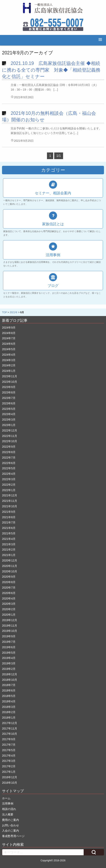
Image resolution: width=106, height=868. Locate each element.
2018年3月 (9, 707)
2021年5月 (9, 533)
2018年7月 (9, 685)
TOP (4, 312)
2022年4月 (9, 474)
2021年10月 (10, 506)
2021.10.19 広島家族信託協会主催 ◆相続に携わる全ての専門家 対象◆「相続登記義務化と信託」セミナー (51, 70)
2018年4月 (9, 701)
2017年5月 (9, 750)
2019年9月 (9, 636)
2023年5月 (9, 409)
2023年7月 (9, 398)
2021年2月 (9, 550)
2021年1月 (9, 555)
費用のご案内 (10, 820)
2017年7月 (9, 745)
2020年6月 (9, 593)
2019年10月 (10, 631)
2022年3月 (9, 479)
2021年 (14, 312)
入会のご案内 (10, 831)
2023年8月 (9, 392)
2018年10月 (10, 680)
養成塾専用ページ (13, 836)
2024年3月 (9, 360)
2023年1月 (9, 425)
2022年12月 (10, 430)
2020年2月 (9, 609)
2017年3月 (9, 761)
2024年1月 (9, 371)
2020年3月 (9, 604)
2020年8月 (9, 582)
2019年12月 (10, 620)
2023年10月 (10, 382)
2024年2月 (9, 365)
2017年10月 (10, 734)
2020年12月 (10, 560)
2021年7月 (9, 522)
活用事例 (8, 804)
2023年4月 (9, 414)
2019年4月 (9, 658)
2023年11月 (10, 376)
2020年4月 (9, 598)
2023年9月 (9, 387)
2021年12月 (10, 495)
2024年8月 (9, 333)
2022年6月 (9, 463)
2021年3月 (9, 544)
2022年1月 (9, 490)
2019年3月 (9, 663)
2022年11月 (10, 436)
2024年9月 (9, 328)
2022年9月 (9, 447)
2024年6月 (9, 344)
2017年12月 (10, 723)
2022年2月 (9, 485)
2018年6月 (9, 690)
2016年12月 (10, 777)
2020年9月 (9, 577)
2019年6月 (9, 647)
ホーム (6, 798)
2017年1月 (9, 772)
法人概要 (8, 814)
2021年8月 (9, 517)
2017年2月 (9, 766)
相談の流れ (9, 809)
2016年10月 (10, 783)
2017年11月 (10, 728)
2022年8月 (9, 452)
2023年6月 (9, 403)
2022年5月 (9, 468)
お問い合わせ (10, 825)
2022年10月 (10, 441)
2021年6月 (9, 528)
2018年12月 (10, 674)
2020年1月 (9, 615)
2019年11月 (10, 626)
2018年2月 (9, 712)
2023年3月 (9, 420)
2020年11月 (10, 566)
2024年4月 (9, 355)
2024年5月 (9, 349)
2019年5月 (9, 653)
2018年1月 (9, 718)
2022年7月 (9, 458)
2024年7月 (9, 338)
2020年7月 (9, 588)
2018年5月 (9, 696)
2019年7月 (9, 642)
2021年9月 (9, 512)
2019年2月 (9, 669)
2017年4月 (9, 756)
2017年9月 (9, 739)
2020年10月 (10, 571)
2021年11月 (10, 501)
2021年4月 (9, 539)
